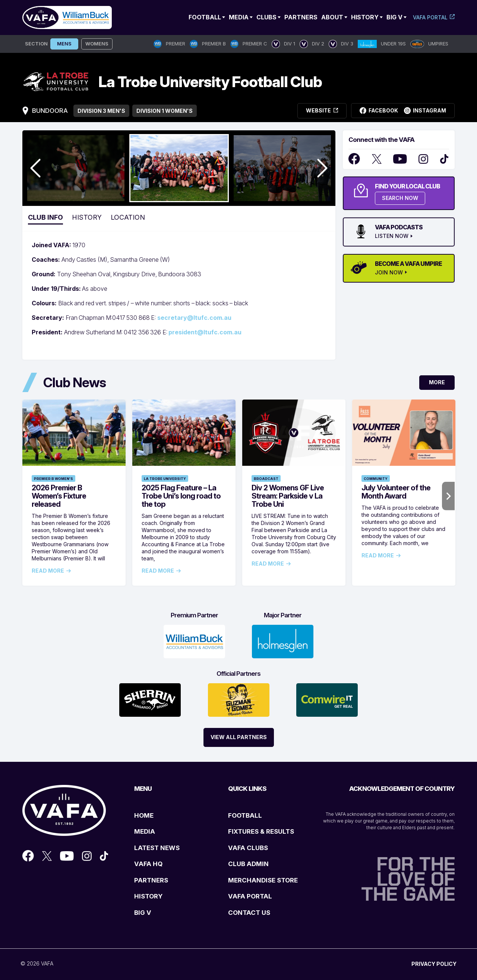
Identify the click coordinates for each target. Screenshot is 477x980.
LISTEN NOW (392, 236)
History (365, 17)
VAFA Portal (430, 17)
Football (205, 17)
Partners (301, 17)
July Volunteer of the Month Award (396, 492)
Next (448, 496)
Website (322, 110)
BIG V (143, 913)
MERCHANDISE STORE (263, 880)
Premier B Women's (53, 479)
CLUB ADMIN (248, 864)
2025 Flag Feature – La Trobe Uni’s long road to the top (181, 496)
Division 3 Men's (101, 111)
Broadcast (266, 479)
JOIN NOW (389, 273)
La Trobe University (165, 479)
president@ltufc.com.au (205, 332)
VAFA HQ (148, 864)
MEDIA (145, 831)
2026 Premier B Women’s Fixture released (59, 496)
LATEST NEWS (157, 848)
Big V (394, 17)
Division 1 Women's (165, 111)
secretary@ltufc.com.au (194, 318)
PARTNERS (151, 880)
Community (376, 479)
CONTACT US (249, 913)
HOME (144, 815)
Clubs (266, 17)
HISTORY (148, 896)
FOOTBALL (245, 815)
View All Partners (239, 737)
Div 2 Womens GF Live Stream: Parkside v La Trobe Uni (288, 496)
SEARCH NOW (400, 198)
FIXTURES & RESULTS (261, 831)
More (437, 382)
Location (128, 217)
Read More (48, 571)
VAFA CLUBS (248, 848)
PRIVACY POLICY (434, 964)
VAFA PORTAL (250, 896)
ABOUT (332, 17)
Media (239, 17)
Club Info (45, 217)
